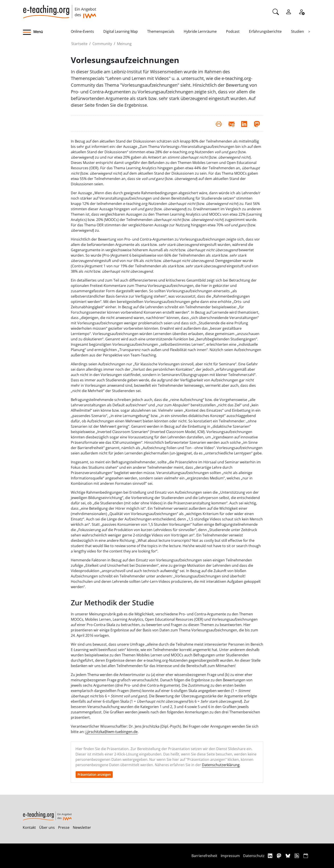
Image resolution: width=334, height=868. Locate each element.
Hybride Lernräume (200, 31)
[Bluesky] (288, 856)
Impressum (230, 856)
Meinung (124, 44)
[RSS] (297, 856)
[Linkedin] (271, 856)
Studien (297, 31)
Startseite (79, 44)
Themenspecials (161, 31)
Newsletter (82, 827)
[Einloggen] (289, 11)
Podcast (233, 31)
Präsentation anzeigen (94, 775)
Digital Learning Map (121, 31)
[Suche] (276, 11)
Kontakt (29, 827)
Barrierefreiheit (204, 856)
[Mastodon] (280, 856)
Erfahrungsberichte (265, 31)
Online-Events (82, 31)
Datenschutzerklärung (221, 765)
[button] (47, 32)
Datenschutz (254, 856)
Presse (64, 827)
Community (102, 44)
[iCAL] (306, 856)
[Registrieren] (301, 11)
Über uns (47, 827)
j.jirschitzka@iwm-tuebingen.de (112, 732)
